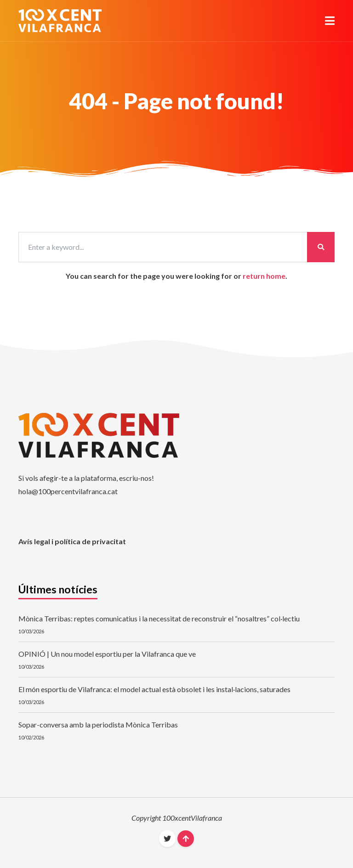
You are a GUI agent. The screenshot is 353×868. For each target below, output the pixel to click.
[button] (330, 21)
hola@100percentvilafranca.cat (68, 491)
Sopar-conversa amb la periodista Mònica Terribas (98, 724)
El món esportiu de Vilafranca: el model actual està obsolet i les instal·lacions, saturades (154, 689)
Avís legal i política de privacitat (72, 541)
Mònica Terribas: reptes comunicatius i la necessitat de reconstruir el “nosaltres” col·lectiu (159, 618)
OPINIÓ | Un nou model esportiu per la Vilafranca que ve (107, 654)
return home (264, 276)
